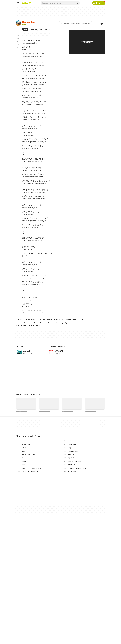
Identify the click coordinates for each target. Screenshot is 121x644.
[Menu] (18, 3)
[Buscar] (78, 3)
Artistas (21, 625)
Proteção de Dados (86, 629)
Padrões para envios (86, 639)
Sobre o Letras (84, 632)
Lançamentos (22, 639)
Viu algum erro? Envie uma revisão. (28, 325)
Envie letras (52, 629)
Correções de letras (55, 632)
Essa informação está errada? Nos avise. (71, 319)
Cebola (26, 323)
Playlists (21, 632)
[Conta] (103, 3)
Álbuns (20, 629)
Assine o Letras (54, 636)
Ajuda (81, 622)
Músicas (21, 622)
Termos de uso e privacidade (89, 625)
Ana (41, 323)
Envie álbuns (53, 625)
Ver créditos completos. (48, 320)
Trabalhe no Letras (85, 636)
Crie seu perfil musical (56, 622)
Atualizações (22, 636)
